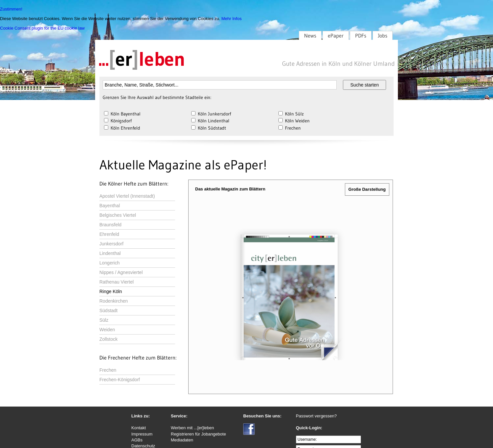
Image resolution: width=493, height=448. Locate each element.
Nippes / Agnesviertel (121, 272)
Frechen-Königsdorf (120, 380)
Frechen (108, 370)
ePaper (336, 36)
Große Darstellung (367, 189)
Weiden (107, 330)
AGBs (137, 440)
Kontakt (139, 428)
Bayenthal (110, 206)
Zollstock (108, 339)
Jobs (383, 36)
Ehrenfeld (109, 234)
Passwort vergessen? (316, 416)
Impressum (142, 434)
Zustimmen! (11, 9)
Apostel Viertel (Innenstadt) (127, 196)
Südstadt (108, 311)
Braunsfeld (110, 225)
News (310, 36)
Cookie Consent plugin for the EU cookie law (42, 28)
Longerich (110, 263)
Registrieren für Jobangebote (198, 434)
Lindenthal (110, 253)
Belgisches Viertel (118, 215)
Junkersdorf (111, 244)
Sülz (104, 320)
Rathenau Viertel (117, 282)
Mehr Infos (232, 19)
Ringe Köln (111, 291)
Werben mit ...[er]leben (192, 428)
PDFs (361, 36)
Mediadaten (182, 440)
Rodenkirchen (114, 301)
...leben (142, 59)
